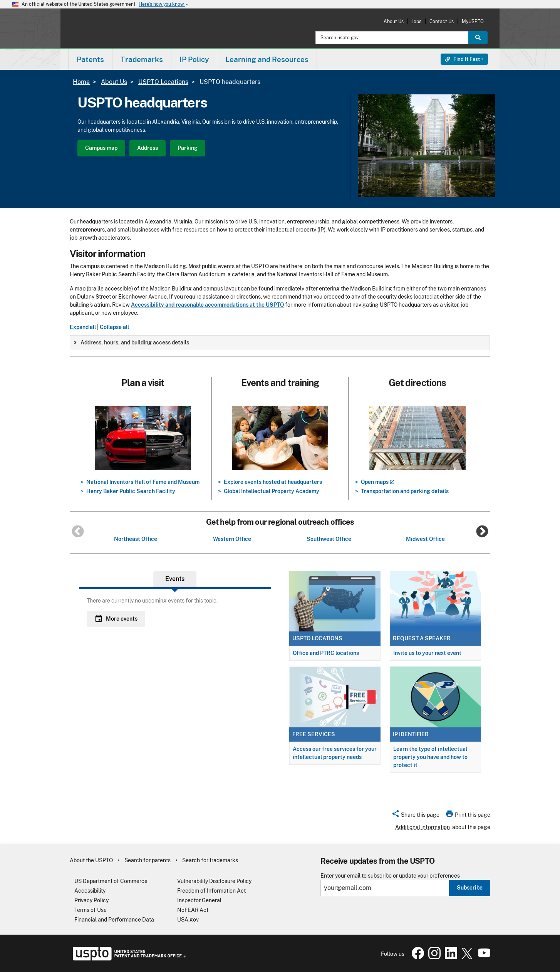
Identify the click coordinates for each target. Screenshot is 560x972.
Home (81, 82)
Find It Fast (463, 59)
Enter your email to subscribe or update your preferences (390, 876)
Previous (78, 532)
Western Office (232, 539)
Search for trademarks (210, 860)
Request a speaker (422, 638)
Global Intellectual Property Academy (272, 491)
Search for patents (148, 860)
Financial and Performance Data (114, 920)
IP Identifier (411, 734)
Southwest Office (329, 539)
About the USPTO (91, 860)
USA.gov (188, 920)
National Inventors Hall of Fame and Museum (143, 482)
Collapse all (114, 327)
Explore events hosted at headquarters (273, 482)
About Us (394, 21)
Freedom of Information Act (211, 891)
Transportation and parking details (405, 491)
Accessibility (90, 891)
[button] (415, 816)
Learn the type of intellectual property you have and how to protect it (430, 757)
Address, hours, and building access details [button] (132, 342)
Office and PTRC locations (326, 653)
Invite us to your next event (427, 653)
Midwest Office (425, 539)
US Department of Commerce (111, 881)
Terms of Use (91, 910)
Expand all (83, 327)
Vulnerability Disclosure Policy (214, 881)
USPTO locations (317, 638)
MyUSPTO (473, 21)
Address (148, 148)
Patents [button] (90, 59)
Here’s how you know (164, 4)
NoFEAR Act (193, 910)
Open (378, 482)
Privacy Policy (91, 900)
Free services (314, 734)
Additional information (423, 827)
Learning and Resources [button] (267, 59)
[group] (280, 343)
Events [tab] (175, 579)
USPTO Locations (163, 82)
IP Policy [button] (194, 59)
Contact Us (442, 21)
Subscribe (470, 888)
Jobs (417, 21)
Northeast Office (136, 539)
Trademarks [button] (142, 59)
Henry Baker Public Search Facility (131, 491)
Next (482, 532)
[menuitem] (90, 59)
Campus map (101, 148)
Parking (188, 148)
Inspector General (199, 900)
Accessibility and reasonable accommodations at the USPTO (207, 305)
